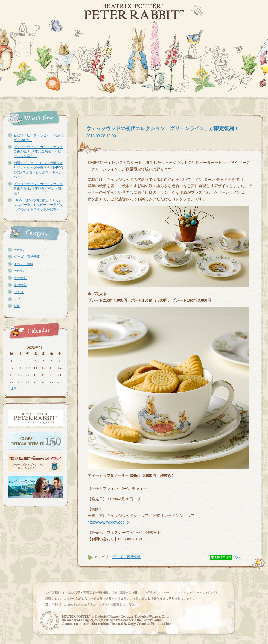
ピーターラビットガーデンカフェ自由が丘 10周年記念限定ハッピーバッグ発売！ (38, 152)
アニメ (19, 292)
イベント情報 (24, 264)
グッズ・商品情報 (27, 257)
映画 (17, 306)
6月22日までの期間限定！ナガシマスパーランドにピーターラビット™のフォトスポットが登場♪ (38, 205)
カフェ (19, 299)
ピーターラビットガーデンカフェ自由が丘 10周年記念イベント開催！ (38, 189)
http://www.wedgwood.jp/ (109, 522)
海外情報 (20, 278)
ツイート (243, 557)
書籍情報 (20, 285)
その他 (19, 250)
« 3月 (12, 388)
